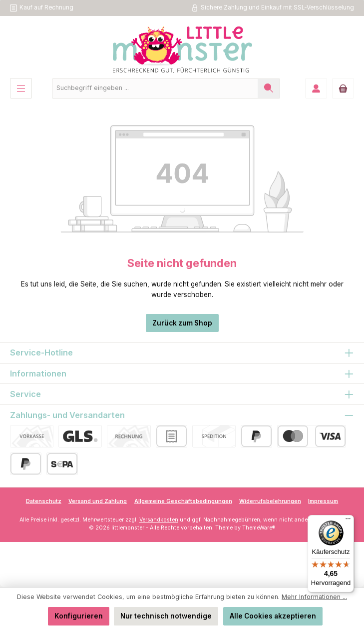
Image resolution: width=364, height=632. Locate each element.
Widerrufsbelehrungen (270, 501)
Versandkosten (159, 520)
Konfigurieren (79, 616)
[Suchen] (269, 88)
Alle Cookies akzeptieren (273, 616)
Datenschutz (44, 501)
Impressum (323, 501)
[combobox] (155, 88)
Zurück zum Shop (182, 323)
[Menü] (21, 88)
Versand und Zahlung (98, 501)
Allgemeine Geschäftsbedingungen (183, 501)
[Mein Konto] (316, 88)
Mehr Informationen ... (314, 597)
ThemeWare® (259, 528)
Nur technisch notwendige (166, 616)
